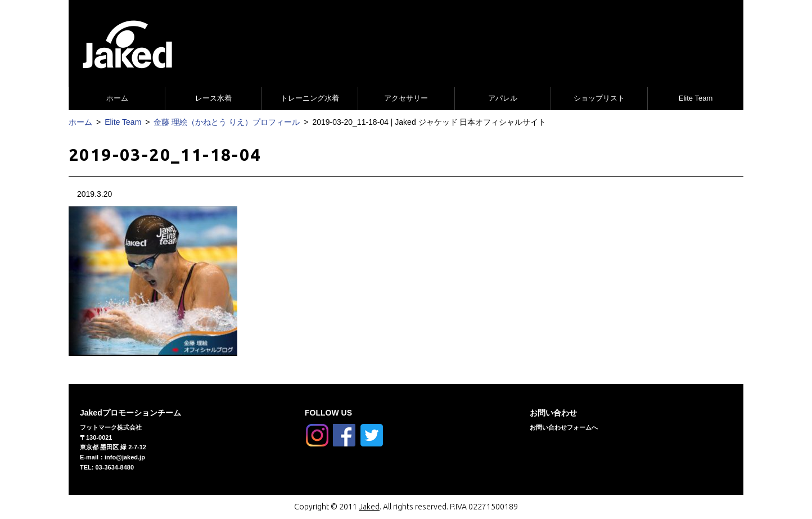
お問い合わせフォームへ (564, 427)
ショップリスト (599, 98)
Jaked (369, 507)
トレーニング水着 (310, 98)
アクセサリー (406, 98)
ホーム (117, 98)
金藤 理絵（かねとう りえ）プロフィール (227, 122)
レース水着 (213, 98)
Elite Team (696, 98)
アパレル (503, 98)
